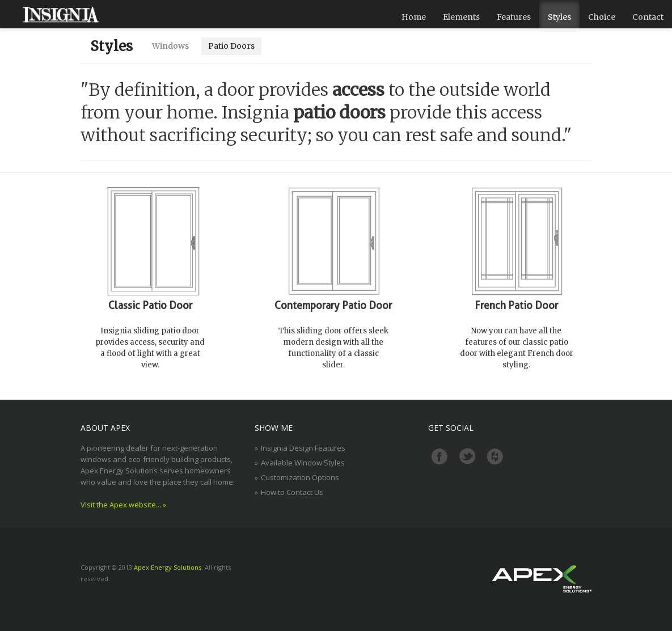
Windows (170, 46)
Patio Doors (231, 46)
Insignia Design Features (303, 448)
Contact (648, 17)
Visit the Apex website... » (123, 505)
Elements (461, 17)
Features (514, 17)
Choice (602, 17)
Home (414, 17)
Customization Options (300, 477)
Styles (559, 17)
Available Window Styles (303, 463)
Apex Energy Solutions (168, 567)
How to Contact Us (292, 492)
